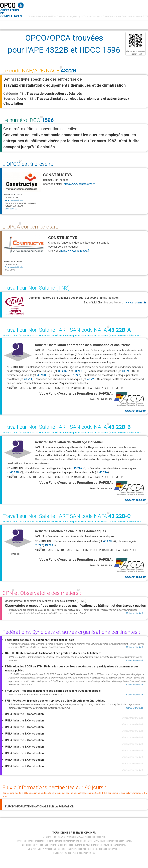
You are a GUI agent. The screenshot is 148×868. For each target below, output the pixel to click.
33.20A (62, 371)
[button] (144, 25)
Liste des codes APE (96, 837)
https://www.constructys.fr (79, 184)
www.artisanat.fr (136, 303)
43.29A (49, 545)
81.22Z (76, 375)
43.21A (28, 379)
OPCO (8, 5)
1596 (48, 120)
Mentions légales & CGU (54, 837)
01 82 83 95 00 (11, 209)
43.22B (91, 379)
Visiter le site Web (135, 613)
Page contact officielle (14, 200)
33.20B (78, 371)
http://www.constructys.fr (75, 251)
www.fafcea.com (130, 402)
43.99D (126, 371)
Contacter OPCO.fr (76, 837)
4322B (69, 71)
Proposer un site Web (133, 718)
